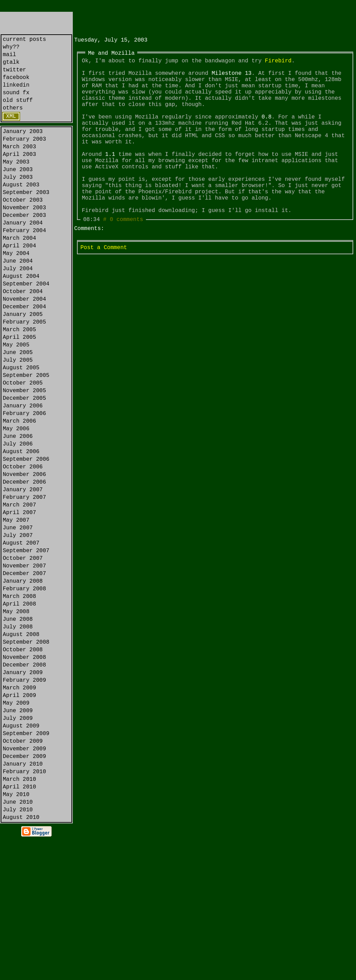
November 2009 (24, 877)
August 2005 (21, 427)
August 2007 (21, 634)
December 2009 (24, 886)
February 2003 (24, 157)
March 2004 (19, 274)
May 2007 (16, 607)
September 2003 (26, 220)
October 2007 (23, 652)
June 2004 (18, 301)
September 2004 (26, 328)
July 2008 (18, 733)
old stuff (18, 112)
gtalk (11, 67)
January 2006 (23, 472)
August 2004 (21, 319)
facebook (16, 85)
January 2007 (23, 571)
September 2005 (26, 436)
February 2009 (24, 796)
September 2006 (26, 535)
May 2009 (16, 823)
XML (11, 131)
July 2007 (18, 625)
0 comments (127, 258)
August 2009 (21, 850)
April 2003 (19, 175)
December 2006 (24, 562)
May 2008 (16, 715)
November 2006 (24, 553)
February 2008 (24, 688)
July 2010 (18, 949)
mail (9, 58)
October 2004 (23, 337)
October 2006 (23, 544)
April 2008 (19, 706)
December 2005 (24, 463)
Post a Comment (104, 287)
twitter (14, 76)
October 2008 (23, 760)
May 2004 (16, 292)
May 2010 (16, 931)
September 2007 (26, 643)
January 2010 (23, 895)
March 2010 (19, 913)
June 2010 (18, 940)
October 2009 (23, 868)
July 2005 (18, 418)
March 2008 (19, 697)
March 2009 (19, 805)
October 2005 (23, 445)
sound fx (16, 103)
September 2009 (26, 859)
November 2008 (24, 769)
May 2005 (16, 400)
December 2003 (24, 247)
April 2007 (19, 598)
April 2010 (19, 922)
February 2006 (24, 481)
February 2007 (24, 580)
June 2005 (18, 409)
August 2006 (21, 526)
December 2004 (24, 355)
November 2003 (24, 238)
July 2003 (18, 202)
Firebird (278, 64)
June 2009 (18, 832)
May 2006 (16, 499)
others (13, 121)
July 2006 (18, 517)
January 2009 (23, 787)
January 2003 (23, 148)
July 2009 (18, 841)
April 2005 (19, 391)
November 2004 (24, 346)
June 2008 (18, 724)
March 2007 (19, 589)
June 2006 (18, 508)
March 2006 (19, 490)
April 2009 (19, 814)
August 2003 (21, 211)
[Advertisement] (155, 22)
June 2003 (18, 193)
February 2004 (24, 265)
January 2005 (23, 364)
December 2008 (24, 778)
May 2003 (16, 184)
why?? (11, 49)
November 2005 (24, 454)
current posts (24, 40)
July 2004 (18, 310)
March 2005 (19, 382)
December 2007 (24, 670)
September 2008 (26, 751)
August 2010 (21, 958)
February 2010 (24, 904)
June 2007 (18, 616)
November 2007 (24, 661)
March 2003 (19, 166)
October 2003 (23, 229)
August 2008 (21, 742)
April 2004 (19, 283)
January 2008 (23, 679)
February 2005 (24, 373)
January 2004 (23, 256)
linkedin (16, 94)
